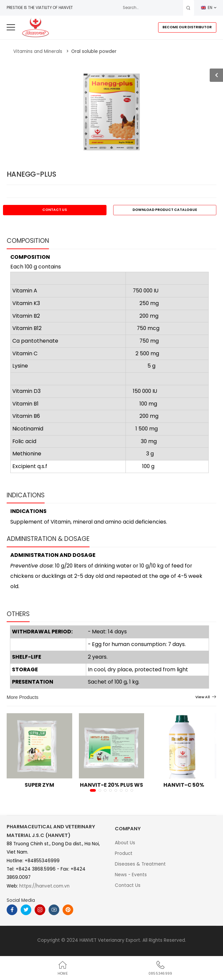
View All (203, 698)
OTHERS (18, 614)
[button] (93, 790)
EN (207, 8)
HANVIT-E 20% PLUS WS (111, 785)
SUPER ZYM (39, 785)
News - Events (131, 875)
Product (124, 853)
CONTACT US (55, 210)
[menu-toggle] (11, 27)
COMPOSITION (28, 241)
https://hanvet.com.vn (44, 886)
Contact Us (128, 885)
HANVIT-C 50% (184, 785)
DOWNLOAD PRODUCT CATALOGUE (165, 210)
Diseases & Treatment (140, 864)
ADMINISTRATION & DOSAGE (48, 539)
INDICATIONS (26, 495)
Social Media (21, 900)
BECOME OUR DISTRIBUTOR (187, 27)
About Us (125, 843)
